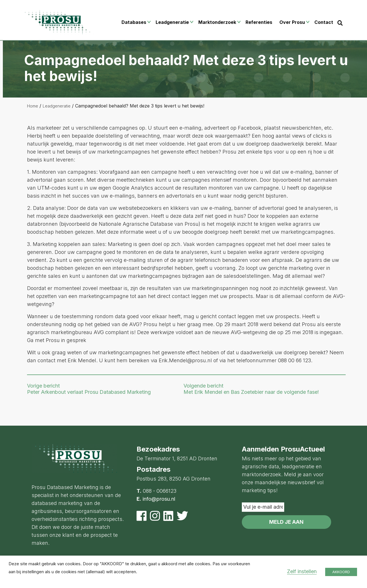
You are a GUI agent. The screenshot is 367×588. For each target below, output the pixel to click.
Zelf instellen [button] (302, 571)
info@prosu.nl (159, 499)
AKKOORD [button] (341, 572)
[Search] (340, 23)
